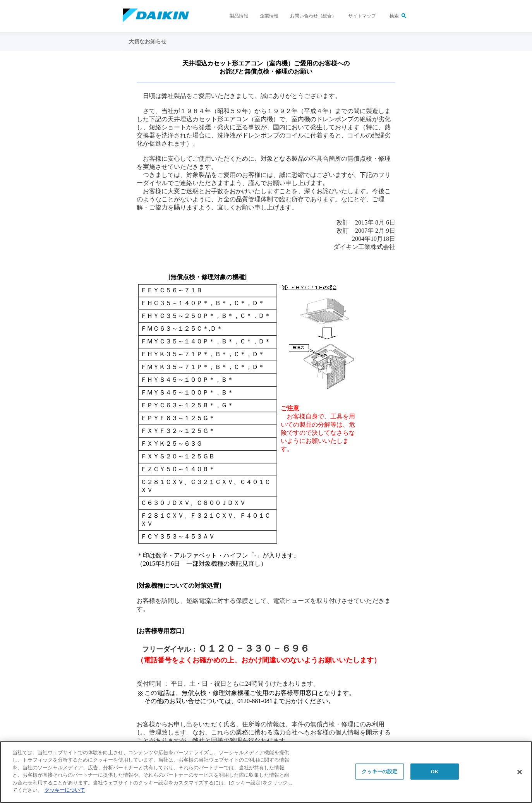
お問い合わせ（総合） (313, 16)
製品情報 (239, 16)
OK (434, 771)
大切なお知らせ (148, 42)
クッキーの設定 (379, 771)
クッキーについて (65, 790)
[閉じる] (520, 772)
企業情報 (269, 16)
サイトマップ (362, 16)
